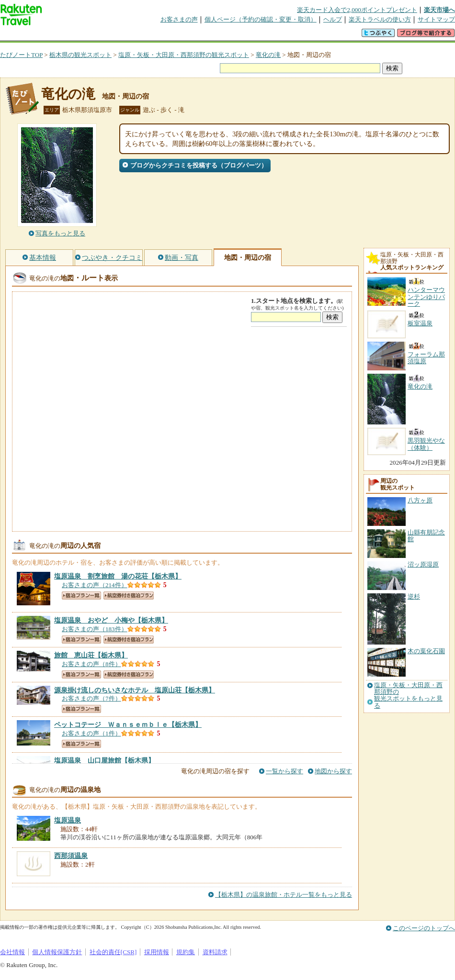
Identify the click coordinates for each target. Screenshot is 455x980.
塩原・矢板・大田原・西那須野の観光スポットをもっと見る (408, 696)
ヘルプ (333, 19)
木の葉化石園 (426, 651)
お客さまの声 (179, 19)
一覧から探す (284, 771)
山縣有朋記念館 (426, 536)
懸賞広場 (112, 36)
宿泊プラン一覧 (81, 596)
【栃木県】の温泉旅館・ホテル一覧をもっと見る (284, 895)
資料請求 (215, 952)
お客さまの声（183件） (95, 629)
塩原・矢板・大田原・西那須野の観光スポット (184, 55)
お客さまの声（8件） (91, 664)
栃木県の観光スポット (80, 55)
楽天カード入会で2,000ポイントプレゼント (357, 10)
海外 (73, 36)
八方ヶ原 (420, 500)
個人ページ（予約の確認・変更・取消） (261, 19)
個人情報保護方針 (57, 952)
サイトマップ (436, 19)
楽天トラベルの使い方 (380, 19)
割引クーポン (151, 36)
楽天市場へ (439, 10)
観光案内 (230, 36)
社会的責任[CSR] (113, 952)
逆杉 (414, 596)
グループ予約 (191, 36)
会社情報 (12, 952)
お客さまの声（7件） (91, 698)
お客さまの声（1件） (91, 733)
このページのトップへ (424, 928)
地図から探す (333, 771)
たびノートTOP (21, 55)
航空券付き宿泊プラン (129, 596)
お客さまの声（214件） (95, 585)
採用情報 (157, 952)
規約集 (186, 952)
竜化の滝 (268, 55)
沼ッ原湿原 (423, 564)
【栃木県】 (118, 576)
